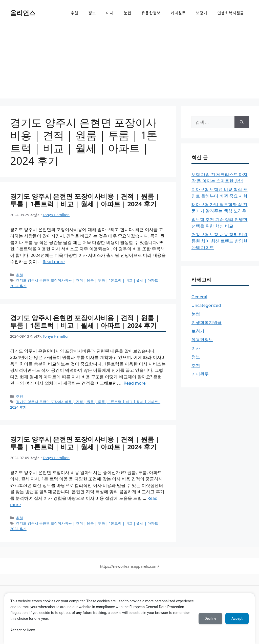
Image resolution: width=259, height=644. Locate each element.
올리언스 (23, 13)
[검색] (242, 122)
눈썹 (127, 13)
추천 (74, 13)
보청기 (201, 13)
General (199, 297)
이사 (110, 13)
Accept (237, 618)
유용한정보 (151, 13)
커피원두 (178, 13)
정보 (92, 13)
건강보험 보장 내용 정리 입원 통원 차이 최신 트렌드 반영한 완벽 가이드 (220, 241)
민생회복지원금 (231, 13)
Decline (210, 618)
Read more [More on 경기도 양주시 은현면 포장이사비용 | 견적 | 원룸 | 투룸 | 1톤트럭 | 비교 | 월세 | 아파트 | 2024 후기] (54, 262)
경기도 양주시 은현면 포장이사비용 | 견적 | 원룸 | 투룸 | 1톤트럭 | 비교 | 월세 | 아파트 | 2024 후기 (85, 200)
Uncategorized (206, 305)
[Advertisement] (129, 63)
